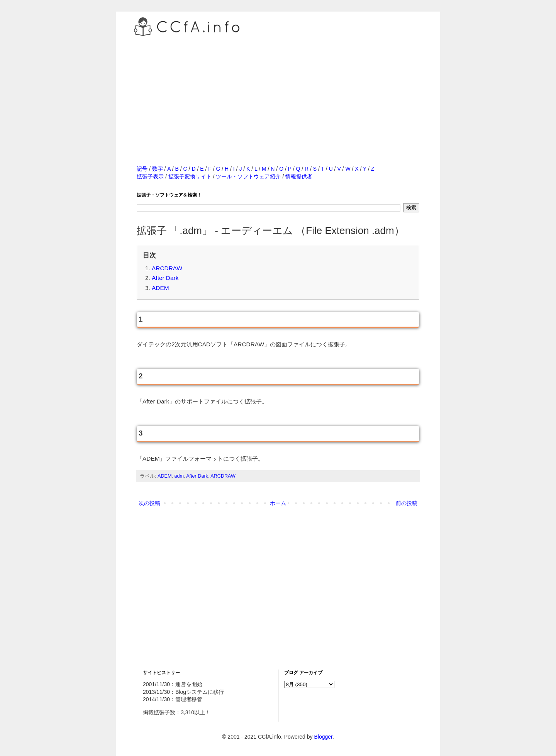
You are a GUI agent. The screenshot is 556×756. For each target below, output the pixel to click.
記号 (142, 169)
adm (179, 476)
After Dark (165, 278)
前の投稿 (407, 503)
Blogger (323, 737)
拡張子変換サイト (190, 176)
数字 (158, 169)
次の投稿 (149, 503)
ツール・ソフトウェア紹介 (248, 176)
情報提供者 (299, 176)
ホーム (278, 503)
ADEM (160, 288)
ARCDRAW (167, 268)
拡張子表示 (150, 176)
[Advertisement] (278, 92)
